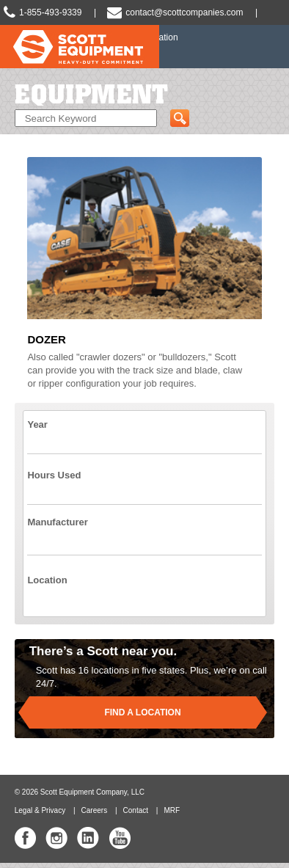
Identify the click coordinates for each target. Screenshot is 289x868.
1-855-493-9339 (50, 12)
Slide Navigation (271, 47)
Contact (136, 810)
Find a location (142, 712)
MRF (172, 810)
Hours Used (54, 475)
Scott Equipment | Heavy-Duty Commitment (80, 52)
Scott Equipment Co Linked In (88, 838)
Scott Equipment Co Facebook (26, 838)
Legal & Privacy (40, 810)
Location (47, 580)
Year (37, 424)
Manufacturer (57, 522)
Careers (95, 810)
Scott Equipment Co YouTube (120, 838)
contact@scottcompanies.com (184, 12)
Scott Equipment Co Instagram (56, 838)
